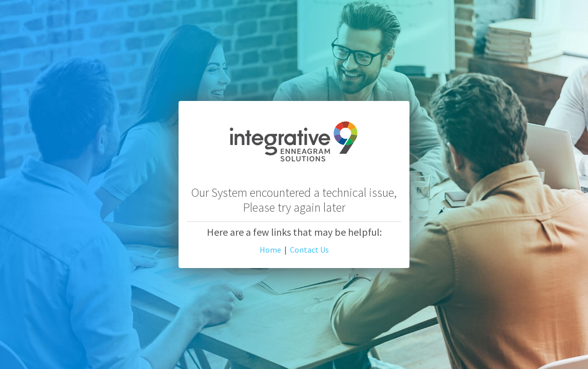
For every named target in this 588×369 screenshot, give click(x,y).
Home (270, 250)
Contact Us (309, 250)
